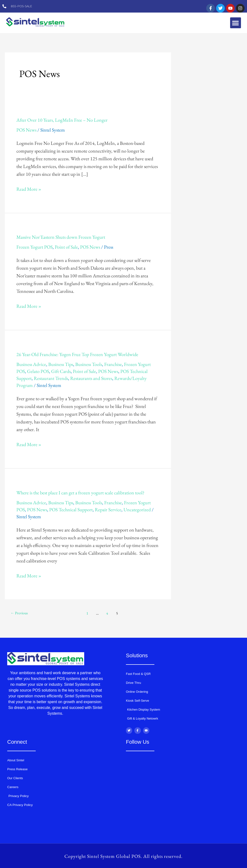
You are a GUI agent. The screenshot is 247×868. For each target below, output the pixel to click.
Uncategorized (137, 510)
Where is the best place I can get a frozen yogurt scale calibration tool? (80, 493)
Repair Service (108, 510)
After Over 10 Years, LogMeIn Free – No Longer (62, 120)
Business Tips (61, 364)
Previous (19, 613)
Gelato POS (38, 371)
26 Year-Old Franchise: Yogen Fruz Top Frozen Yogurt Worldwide (77, 354)
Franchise (113, 364)
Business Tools (89, 364)
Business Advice (31, 364)
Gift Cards (61, 371)
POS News (26, 130)
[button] (236, 23)
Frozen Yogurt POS (34, 247)
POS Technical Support (71, 510)
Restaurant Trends (51, 378)
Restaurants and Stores (91, 378)
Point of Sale (66, 247)
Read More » (29, 189)
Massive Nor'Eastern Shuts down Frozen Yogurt (61, 237)
